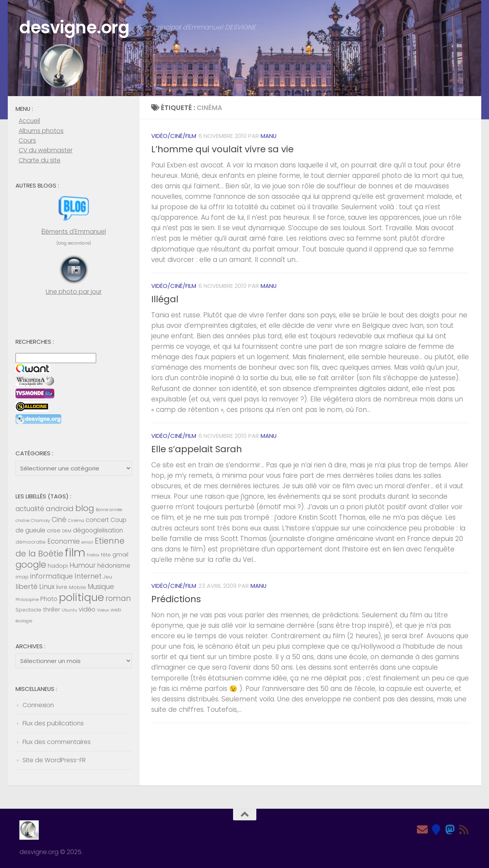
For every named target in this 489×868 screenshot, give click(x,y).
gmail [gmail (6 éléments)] (120, 555)
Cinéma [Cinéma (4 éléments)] (76, 521)
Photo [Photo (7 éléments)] (49, 599)
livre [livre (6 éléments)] (62, 587)
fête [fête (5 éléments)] (106, 555)
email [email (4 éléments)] (87, 542)
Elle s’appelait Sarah (197, 449)
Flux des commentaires (57, 742)
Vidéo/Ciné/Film (174, 136)
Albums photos (41, 131)
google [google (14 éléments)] (31, 565)
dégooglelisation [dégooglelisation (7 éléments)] (98, 530)
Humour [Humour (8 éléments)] (83, 565)
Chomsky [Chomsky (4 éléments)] (41, 521)
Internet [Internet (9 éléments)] (88, 576)
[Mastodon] (450, 830)
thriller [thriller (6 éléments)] (52, 610)
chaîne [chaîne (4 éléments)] (22, 521)
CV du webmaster (46, 150)
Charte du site (40, 160)
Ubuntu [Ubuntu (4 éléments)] (69, 610)
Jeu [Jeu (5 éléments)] (108, 577)
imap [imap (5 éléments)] (22, 577)
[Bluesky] (436, 830)
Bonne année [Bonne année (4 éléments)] (109, 510)
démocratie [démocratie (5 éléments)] (31, 542)
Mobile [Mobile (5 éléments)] (78, 587)
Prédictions (176, 599)
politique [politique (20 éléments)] (81, 597)
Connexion (38, 705)
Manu (269, 136)
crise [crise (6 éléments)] (54, 530)
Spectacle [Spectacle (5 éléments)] (29, 610)
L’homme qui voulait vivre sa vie (222, 149)
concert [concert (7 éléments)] (97, 520)
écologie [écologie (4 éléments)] (24, 621)
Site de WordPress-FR (54, 760)
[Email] (422, 830)
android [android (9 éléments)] (60, 509)
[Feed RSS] (464, 830)
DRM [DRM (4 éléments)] (67, 531)
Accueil (29, 121)
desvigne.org (75, 28)
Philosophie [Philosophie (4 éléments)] (27, 600)
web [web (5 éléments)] (116, 610)
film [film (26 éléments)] (75, 552)
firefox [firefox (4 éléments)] (93, 555)
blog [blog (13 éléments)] (85, 508)
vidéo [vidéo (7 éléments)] (87, 609)
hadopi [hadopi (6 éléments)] (58, 566)
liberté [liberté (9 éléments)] (27, 586)
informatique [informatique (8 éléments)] (52, 576)
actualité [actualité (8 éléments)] (30, 509)
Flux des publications (53, 723)
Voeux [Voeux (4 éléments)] (103, 610)
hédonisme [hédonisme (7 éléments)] (114, 566)
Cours (27, 140)
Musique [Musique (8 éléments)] (101, 587)
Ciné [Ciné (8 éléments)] (59, 520)
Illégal (165, 299)
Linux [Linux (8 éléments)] (47, 587)
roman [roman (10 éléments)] (118, 598)
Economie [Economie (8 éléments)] (64, 541)
